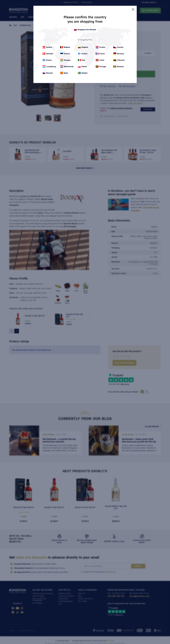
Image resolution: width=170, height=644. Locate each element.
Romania (119, 67)
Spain (64, 73)
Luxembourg (49, 67)
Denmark (48, 54)
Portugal (101, 67)
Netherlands (67, 67)
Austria (47, 47)
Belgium (65, 47)
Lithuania (119, 60)
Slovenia (48, 73)
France (100, 54)
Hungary (65, 60)
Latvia (100, 60)
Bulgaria (83, 47)
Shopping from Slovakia (85, 30)
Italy (81, 60)
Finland (83, 54)
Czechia (118, 47)
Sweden (83, 73)
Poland (82, 67)
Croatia (100, 47)
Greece (47, 60)
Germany (119, 54)
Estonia (65, 54)
